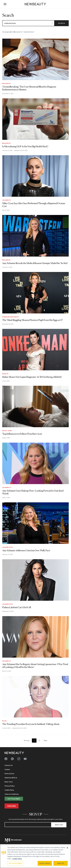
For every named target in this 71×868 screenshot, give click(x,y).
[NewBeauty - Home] (36, 4)
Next (45, 740)
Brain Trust (9, 782)
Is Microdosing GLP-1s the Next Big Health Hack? (25, 146)
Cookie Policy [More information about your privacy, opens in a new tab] (17, 859)
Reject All (60, 863)
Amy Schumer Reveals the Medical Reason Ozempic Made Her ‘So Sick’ (35, 263)
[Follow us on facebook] (6, 759)
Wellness (6, 83)
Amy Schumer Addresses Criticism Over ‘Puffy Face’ (26, 550)
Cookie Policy (9, 790)
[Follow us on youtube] (25, 759)
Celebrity (7, 200)
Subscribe (12, 806)
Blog (5, 721)
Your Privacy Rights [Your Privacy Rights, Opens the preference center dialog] (15, 863)
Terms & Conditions (12, 794)
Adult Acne (7, 431)
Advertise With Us (11, 778)
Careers (7, 769)
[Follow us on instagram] (19, 759)
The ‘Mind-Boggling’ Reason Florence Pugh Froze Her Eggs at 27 (32, 320)
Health (5, 374)
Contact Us (9, 765)
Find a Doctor (9, 774)
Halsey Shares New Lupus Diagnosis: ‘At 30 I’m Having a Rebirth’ (32, 377)
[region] (35, 856)
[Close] (67, 848)
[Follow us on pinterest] (12, 759)
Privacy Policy (10, 786)
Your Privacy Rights (14, 799)
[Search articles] (28, 23)
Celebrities (8, 547)
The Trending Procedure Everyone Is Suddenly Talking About (31, 724)
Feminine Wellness (11, 317)
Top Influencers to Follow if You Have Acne (22, 434)
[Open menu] (5, 4)
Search (62, 23)
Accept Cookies (45, 863)
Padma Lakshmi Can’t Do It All (17, 607)
